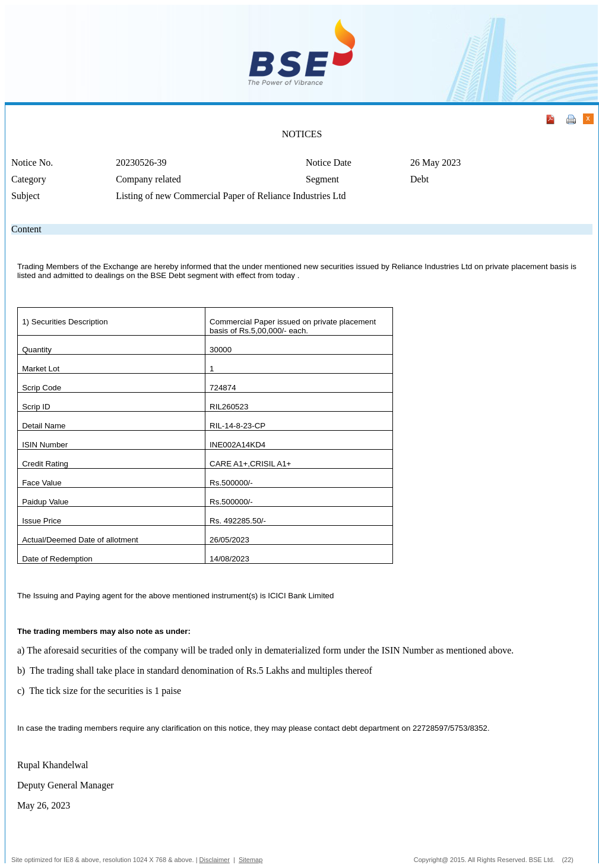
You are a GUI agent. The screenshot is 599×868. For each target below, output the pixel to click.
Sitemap (251, 860)
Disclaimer (215, 860)
